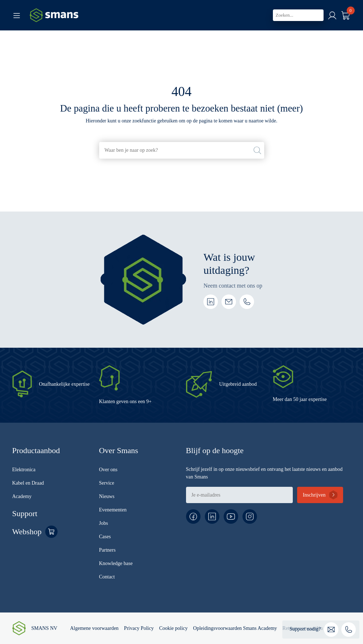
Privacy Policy (139, 628)
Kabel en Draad (28, 483)
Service (107, 483)
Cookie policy (174, 628)
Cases (105, 537)
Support (25, 513)
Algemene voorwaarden (94, 628)
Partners (107, 550)
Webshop (27, 532)
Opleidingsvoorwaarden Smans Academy (235, 628)
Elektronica (24, 470)
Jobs (104, 523)
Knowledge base (116, 563)
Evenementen (113, 510)
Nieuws (107, 496)
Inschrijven (314, 495)
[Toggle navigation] (17, 15)
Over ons (108, 470)
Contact (107, 577)
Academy (22, 496)
